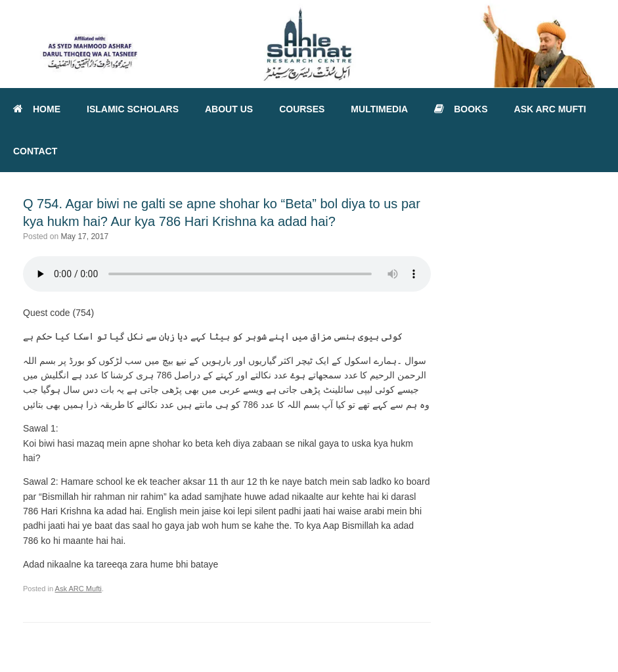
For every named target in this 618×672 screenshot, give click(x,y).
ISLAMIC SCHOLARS (133, 109)
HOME (37, 109)
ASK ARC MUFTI (550, 109)
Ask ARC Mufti (78, 589)
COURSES (302, 109)
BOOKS (461, 109)
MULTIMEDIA (379, 109)
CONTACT (35, 151)
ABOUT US (229, 109)
